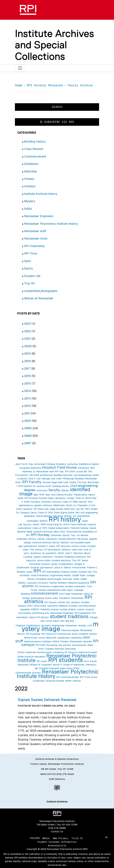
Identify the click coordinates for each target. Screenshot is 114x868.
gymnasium (47, 567)
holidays (30, 186)
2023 (28, 324)
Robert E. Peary (47, 546)
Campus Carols (28, 513)
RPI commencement (67, 677)
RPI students (66, 660)
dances (83, 502)
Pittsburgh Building (73, 479)
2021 (27, 339)
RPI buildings (33, 634)
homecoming (44, 652)
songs (71, 498)
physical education (35, 657)
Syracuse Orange (55, 681)
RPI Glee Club (41, 509)
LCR (90, 626)
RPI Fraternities (34, 246)
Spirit (27, 261)
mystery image (60, 626)
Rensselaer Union (36, 238)
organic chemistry (43, 557)
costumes (72, 464)
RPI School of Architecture (56, 634)
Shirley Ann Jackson (69, 602)
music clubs (52, 598)
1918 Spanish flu (27, 486)
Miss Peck (59, 532)
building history (61, 486)
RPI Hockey (40, 535)
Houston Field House (59, 467)
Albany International (49, 590)
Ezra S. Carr (35, 479)
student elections (61, 560)
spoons (27, 524)
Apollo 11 (58, 665)
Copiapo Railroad (54, 649)
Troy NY (30, 283)
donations (36, 553)
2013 (27, 398)
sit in (87, 661)
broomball (40, 464)
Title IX (77, 838)
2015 (28, 383)
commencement (44, 593)
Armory (32, 539)
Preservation (81, 495)
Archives (46, 502)
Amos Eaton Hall (55, 621)
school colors (79, 546)
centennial (76, 638)
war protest (65, 645)
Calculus (57, 502)
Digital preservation (59, 528)
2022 (28, 331)
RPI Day (59, 471)
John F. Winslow (74, 553)
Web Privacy (61, 838)
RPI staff (41, 645)
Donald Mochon (67, 539)
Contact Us (57, 832)
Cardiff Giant (79, 575)
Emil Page (65, 594)
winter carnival (73, 681)
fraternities (77, 594)
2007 (28, 443)
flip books (83, 539)
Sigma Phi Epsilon (39, 617)
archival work (44, 486)
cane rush (77, 550)
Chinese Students (56, 464)
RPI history (65, 519)
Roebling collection (75, 557)
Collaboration (66, 564)
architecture (46, 475)
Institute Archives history (41, 194)
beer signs (67, 590)
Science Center (69, 572)
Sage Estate (56, 509)
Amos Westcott (47, 638)
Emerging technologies (49, 579)
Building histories (63, 475)
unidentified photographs (41, 291)
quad (30, 572)
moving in (43, 583)
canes (54, 564)
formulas (67, 579)
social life (82, 471)
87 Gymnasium (52, 550)
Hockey (29, 179)
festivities (31, 171)
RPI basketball (83, 613)
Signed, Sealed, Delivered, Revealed (47, 700)
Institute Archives (43, 532)
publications (30, 546)
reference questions (79, 583)
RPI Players (51, 602)
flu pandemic (49, 553)
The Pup (82, 482)
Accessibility (57, 845)
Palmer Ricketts (58, 583)
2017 (27, 368)
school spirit (44, 560)
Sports (28, 268)
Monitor (65, 542)
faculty (54, 490)
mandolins (83, 468)
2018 (27, 361)
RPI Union (70, 471)
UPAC (30, 606)
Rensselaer (77, 598)
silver (75, 634)
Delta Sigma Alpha (64, 513)
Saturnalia (56, 535)
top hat (80, 509)
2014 (28, 391)
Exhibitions (31, 164)
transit (36, 524)
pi (34, 471)
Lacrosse (31, 583)
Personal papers (70, 630)
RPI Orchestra (42, 586)
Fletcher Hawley (80, 528)
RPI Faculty (32, 482)
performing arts (41, 613)
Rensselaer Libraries (81, 641)
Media (46, 838)
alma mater (40, 606)
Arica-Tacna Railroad (75, 524)
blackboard (63, 638)
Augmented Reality (61, 575)
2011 (27, 413)
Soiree (73, 482)
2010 (28, 421)
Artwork (45, 564)
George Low (49, 479)
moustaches (79, 567)
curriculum (42, 490)
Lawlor (81, 609)
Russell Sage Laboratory (52, 498)
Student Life (32, 276)
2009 (28, 428)
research (28, 509)
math (59, 479)
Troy (73, 535)
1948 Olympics (32, 502)
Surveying (52, 645)
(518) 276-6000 (57, 828)
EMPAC (35, 609)
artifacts (66, 550)
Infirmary (47, 505)
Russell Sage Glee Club (55, 482)
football (35, 567)
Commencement (35, 156)
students (83, 634)
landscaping (37, 598)
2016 (27, 376)
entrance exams (33, 641)
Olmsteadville (74, 532)
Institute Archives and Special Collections (54, 45)
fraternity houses (50, 609)
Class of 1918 (45, 513)
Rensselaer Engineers (39, 216)
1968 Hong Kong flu (51, 524)
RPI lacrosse (63, 546)
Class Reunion (34, 149)
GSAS (61, 553)
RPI (37, 571)
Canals (41, 539)
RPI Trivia (31, 253)
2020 (28, 346)
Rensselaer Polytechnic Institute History (51, 224)
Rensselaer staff (35, 231)
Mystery (30, 201)
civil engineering (82, 475)
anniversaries (79, 645)
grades (38, 505)
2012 (27, 406)
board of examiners (74, 665)
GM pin (65, 490)
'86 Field (34, 475)
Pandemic (65, 598)
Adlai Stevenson (40, 575)
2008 (28, 436)
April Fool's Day (24, 464)
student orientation (75, 586)
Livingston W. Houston (65, 652)
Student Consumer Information (57, 842)
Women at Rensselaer (39, 298)
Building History (35, 141)
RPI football (31, 498)
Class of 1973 (40, 528)
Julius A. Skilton (63, 567)
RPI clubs (42, 661)
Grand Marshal (44, 516)
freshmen (31, 652)
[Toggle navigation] (20, 68)
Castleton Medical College (62, 606)
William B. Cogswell (41, 665)
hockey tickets (68, 609)
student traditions (69, 616)
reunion (44, 521)
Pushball (59, 557)
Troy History (36, 550)
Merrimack (59, 505)
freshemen (71, 626)
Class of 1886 (70, 502)
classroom (52, 539)
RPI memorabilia (51, 572)
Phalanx (64, 641)
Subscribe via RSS (57, 122)
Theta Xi (80, 498)
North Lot (71, 505)
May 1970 (39, 495)
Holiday (82, 626)
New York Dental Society (59, 495)
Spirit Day (69, 509)
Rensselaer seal (45, 471)
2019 (27, 354)
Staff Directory (57, 779)
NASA (28, 209)
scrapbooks (57, 586)
